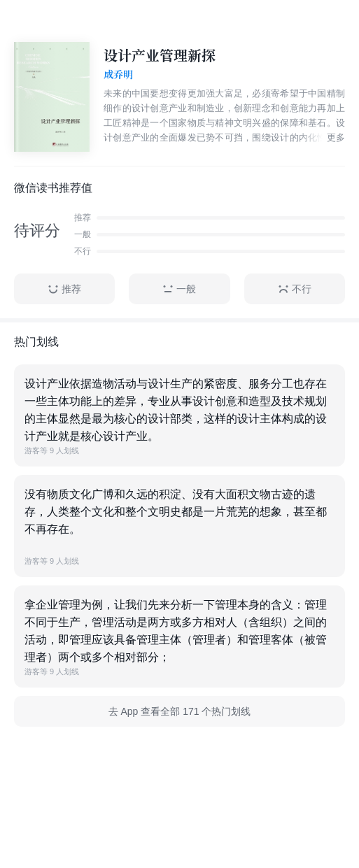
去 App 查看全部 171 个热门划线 (180, 711)
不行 (295, 289)
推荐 (64, 289)
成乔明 (118, 75)
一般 (179, 289)
